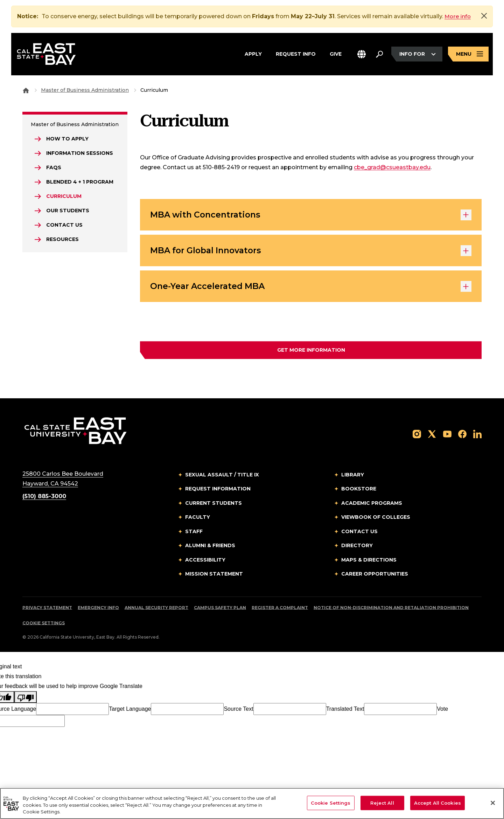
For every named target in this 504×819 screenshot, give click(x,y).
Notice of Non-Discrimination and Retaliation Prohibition (391, 610)
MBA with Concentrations (311, 215)
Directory (357, 548)
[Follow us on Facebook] (462, 436)
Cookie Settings (44, 626)
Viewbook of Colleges (376, 520)
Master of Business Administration (85, 90)
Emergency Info (98, 610)
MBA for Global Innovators (311, 252)
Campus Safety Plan (220, 610)
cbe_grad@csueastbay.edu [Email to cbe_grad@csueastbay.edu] (392, 167)
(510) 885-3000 (44, 499)
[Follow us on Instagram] (417, 436)
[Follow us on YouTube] (447, 436)
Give (336, 54)
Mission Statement (214, 577)
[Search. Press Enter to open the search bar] (379, 55)
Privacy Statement (47, 610)
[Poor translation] (26, 700)
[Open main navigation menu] (468, 55)
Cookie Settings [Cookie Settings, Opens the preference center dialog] (331, 803)
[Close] (484, 16)
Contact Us (359, 534)
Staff (194, 534)
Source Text (238, 712)
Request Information (218, 491)
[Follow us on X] (432, 436)
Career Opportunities (375, 577)
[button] (362, 55)
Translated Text (345, 712)
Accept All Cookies (437, 803)
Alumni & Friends (210, 548)
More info (458, 16)
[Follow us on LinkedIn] (477, 436)
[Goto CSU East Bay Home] (26, 90)
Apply (253, 54)
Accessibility (205, 563)
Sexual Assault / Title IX (222, 477)
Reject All (382, 803)
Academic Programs (372, 506)
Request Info (296, 54)
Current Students (213, 506)
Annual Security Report (156, 610)
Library (353, 477)
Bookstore (359, 491)
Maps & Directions (369, 563)
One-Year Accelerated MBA (311, 289)
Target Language (130, 712)
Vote (442, 712)
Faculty (198, 520)
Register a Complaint (280, 610)
